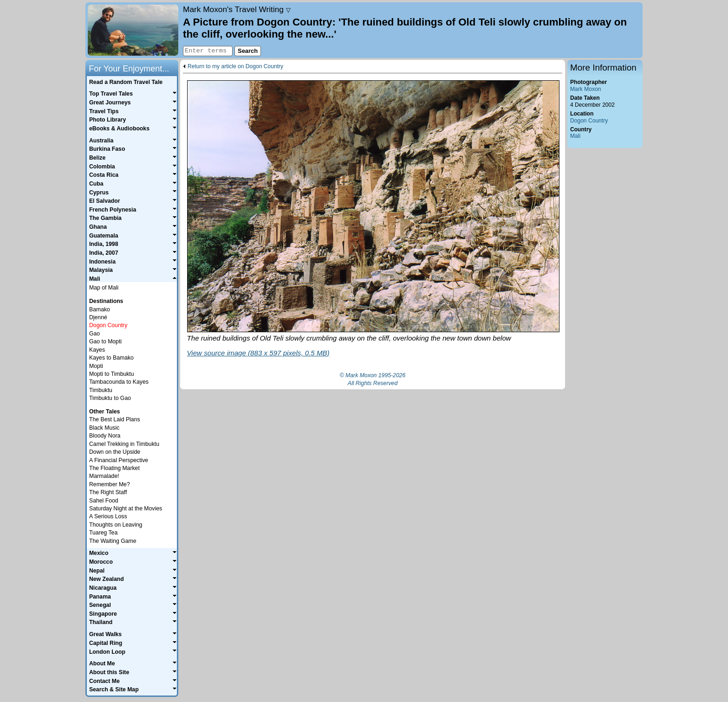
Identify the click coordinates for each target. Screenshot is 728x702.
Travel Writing (237, 9)
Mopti (96, 366)
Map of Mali (104, 288)
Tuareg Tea (103, 533)
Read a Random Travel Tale (126, 82)
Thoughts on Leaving (116, 525)
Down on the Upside (115, 452)
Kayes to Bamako (111, 358)
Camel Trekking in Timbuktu (124, 444)
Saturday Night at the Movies (126, 509)
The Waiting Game (113, 541)
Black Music (104, 428)
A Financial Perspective (119, 460)
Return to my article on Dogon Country (235, 67)
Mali (575, 136)
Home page (133, 30)
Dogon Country (589, 121)
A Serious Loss (108, 516)
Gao (94, 334)
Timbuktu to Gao (110, 398)
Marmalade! (104, 476)
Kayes (97, 350)
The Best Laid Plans (115, 419)
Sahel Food (104, 501)
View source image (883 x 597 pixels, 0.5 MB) (258, 353)
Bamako (100, 309)
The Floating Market (114, 468)
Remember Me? (110, 484)
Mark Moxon (585, 89)
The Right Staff (108, 492)
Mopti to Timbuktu (112, 374)
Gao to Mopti (105, 341)
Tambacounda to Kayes (119, 382)
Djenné (98, 317)
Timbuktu (101, 390)
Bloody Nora (105, 436)
